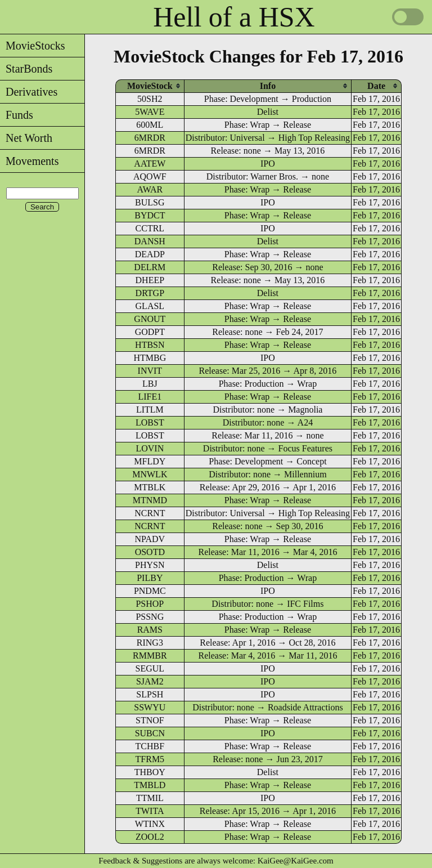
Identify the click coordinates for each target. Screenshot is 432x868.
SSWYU (150, 707)
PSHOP (150, 604)
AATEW (150, 164)
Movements (29, 161)
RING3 (150, 643)
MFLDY (150, 461)
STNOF (150, 720)
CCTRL (150, 228)
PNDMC (150, 591)
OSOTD (150, 552)
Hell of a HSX (234, 17)
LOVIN (150, 448)
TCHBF (150, 746)
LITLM (150, 410)
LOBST (150, 422)
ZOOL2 (150, 837)
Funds (17, 115)
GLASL (150, 306)
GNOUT (150, 319)
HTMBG (150, 358)
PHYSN (150, 565)
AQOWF (150, 176)
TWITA (150, 811)
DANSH (150, 241)
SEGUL (150, 668)
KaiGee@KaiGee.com (296, 861)
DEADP (150, 254)
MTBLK (150, 487)
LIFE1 (150, 397)
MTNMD (150, 500)
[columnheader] (150, 86)
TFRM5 (150, 759)
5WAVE (150, 112)
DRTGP (150, 293)
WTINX (150, 824)
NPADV (150, 539)
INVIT (150, 371)
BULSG (150, 202)
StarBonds (26, 69)
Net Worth (26, 138)
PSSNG (150, 617)
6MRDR (150, 138)
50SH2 (150, 99)
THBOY (150, 772)
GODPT (150, 332)
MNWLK (150, 474)
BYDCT (150, 215)
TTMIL (150, 798)
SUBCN (150, 733)
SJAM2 (150, 681)
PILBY (150, 578)
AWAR (150, 189)
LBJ (150, 384)
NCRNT (150, 513)
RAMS (150, 630)
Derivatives (29, 92)
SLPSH (150, 694)
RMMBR (150, 656)
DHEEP (150, 280)
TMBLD (150, 785)
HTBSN (150, 345)
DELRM (150, 267)
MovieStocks (33, 46)
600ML (150, 125)
